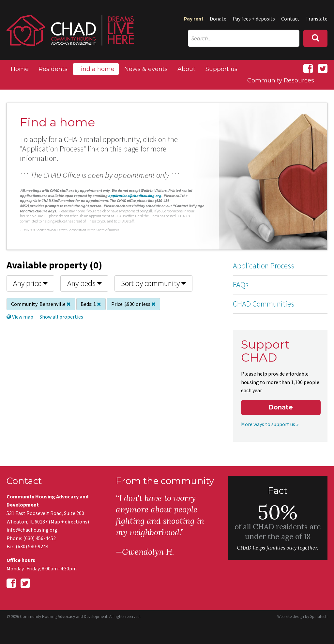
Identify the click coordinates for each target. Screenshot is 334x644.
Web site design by (302, 616)
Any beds (84, 283)
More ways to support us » (270, 424)
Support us (221, 69)
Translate (317, 19)
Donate (218, 19)
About (186, 69)
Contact (290, 19)
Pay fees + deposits (254, 19)
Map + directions (69, 522)
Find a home (96, 69)
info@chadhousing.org (32, 530)
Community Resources (281, 80)
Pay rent (194, 19)
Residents (53, 69)
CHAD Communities (264, 304)
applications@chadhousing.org (135, 196)
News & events (146, 69)
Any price (30, 283)
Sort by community (153, 283)
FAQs (241, 285)
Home (20, 69)
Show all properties (61, 317)
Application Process (264, 266)
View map (20, 317)
